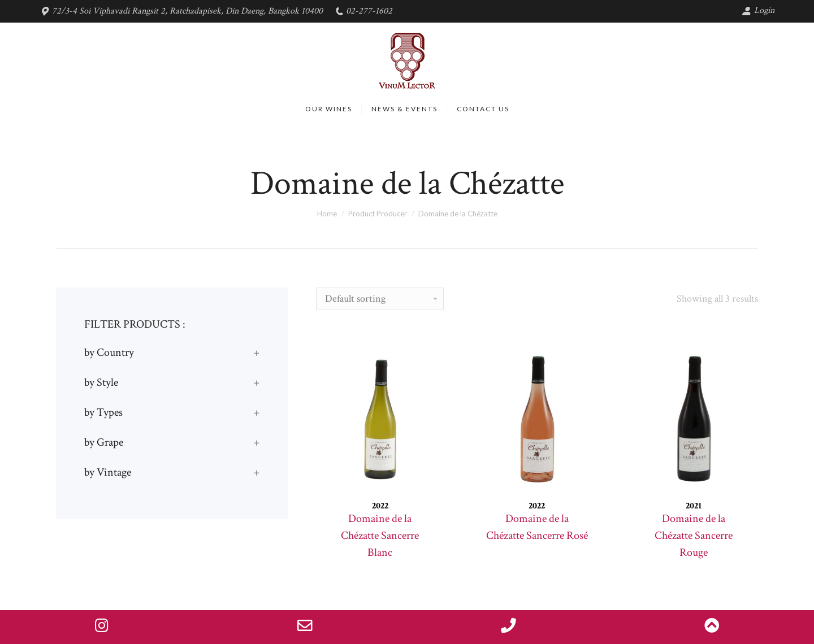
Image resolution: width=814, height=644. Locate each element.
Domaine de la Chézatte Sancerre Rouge (694, 536)
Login (758, 10)
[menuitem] (329, 109)
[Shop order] (380, 299)
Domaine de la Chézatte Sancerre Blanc (380, 536)
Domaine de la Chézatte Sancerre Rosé (537, 527)
